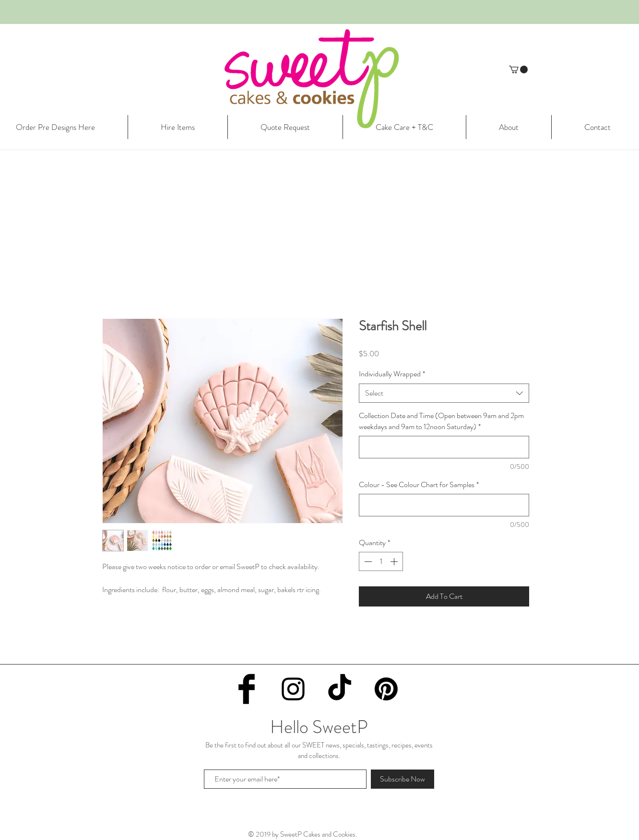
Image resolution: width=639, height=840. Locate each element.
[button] (518, 70)
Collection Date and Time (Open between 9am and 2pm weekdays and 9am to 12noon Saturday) (441, 421)
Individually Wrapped (392, 374)
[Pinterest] (386, 689)
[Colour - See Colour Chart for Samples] (444, 505)
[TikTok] (340, 689)
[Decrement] (367, 561)
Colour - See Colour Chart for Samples (419, 485)
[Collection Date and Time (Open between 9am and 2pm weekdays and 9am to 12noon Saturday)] (444, 447)
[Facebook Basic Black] (247, 689)
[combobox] (444, 393)
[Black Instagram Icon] (293, 689)
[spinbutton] (381, 561)
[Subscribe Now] (402, 779)
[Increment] (395, 561)
